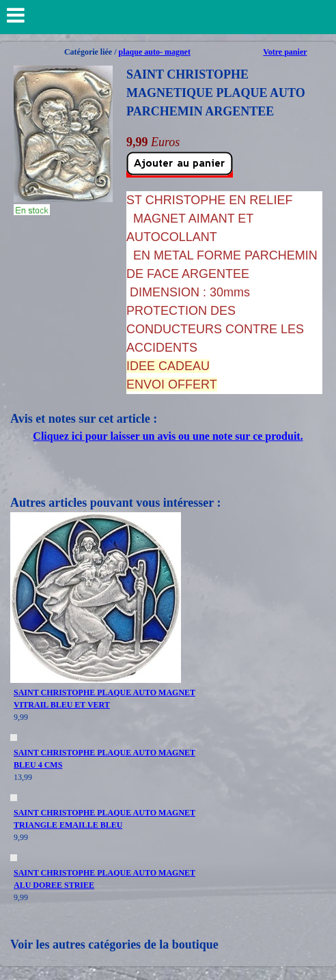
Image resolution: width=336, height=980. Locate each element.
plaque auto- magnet (155, 52)
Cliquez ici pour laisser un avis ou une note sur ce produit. (168, 436)
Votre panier (285, 52)
